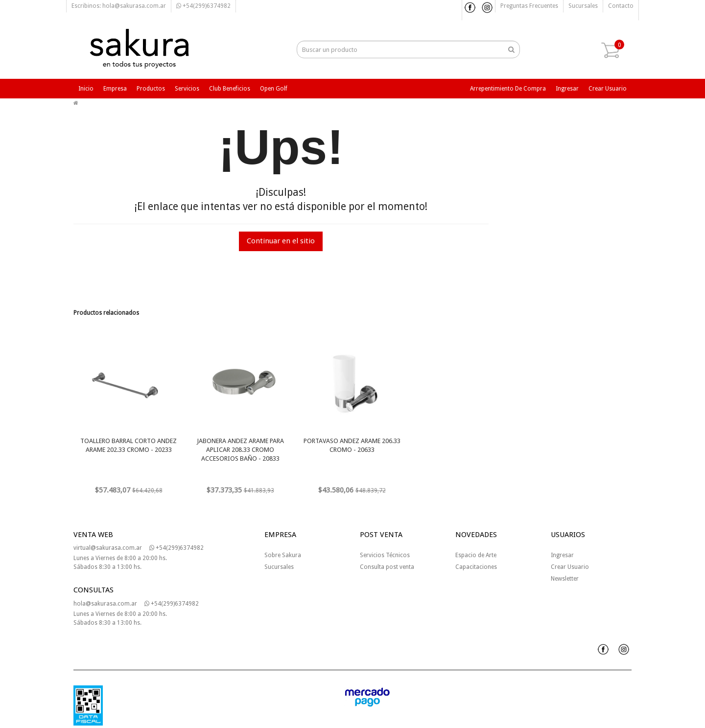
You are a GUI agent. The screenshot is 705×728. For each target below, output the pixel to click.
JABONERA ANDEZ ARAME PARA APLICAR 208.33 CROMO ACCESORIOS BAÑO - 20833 (240, 450)
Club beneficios (230, 89)
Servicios (187, 89)
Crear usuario (608, 89)
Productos (151, 89)
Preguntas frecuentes (529, 6)
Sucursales (583, 6)
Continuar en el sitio (281, 241)
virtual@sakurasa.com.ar (108, 548)
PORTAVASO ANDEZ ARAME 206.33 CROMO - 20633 (352, 445)
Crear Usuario (570, 567)
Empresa (115, 89)
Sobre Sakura (283, 555)
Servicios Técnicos (385, 555)
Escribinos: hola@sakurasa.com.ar (119, 6)
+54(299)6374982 (203, 6)
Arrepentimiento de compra (508, 89)
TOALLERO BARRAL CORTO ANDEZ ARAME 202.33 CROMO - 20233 (129, 445)
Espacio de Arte (476, 555)
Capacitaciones (476, 567)
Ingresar (567, 89)
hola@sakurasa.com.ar (105, 604)
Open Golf (274, 89)
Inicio (86, 89)
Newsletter (565, 579)
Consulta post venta (387, 567)
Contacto (621, 6)
